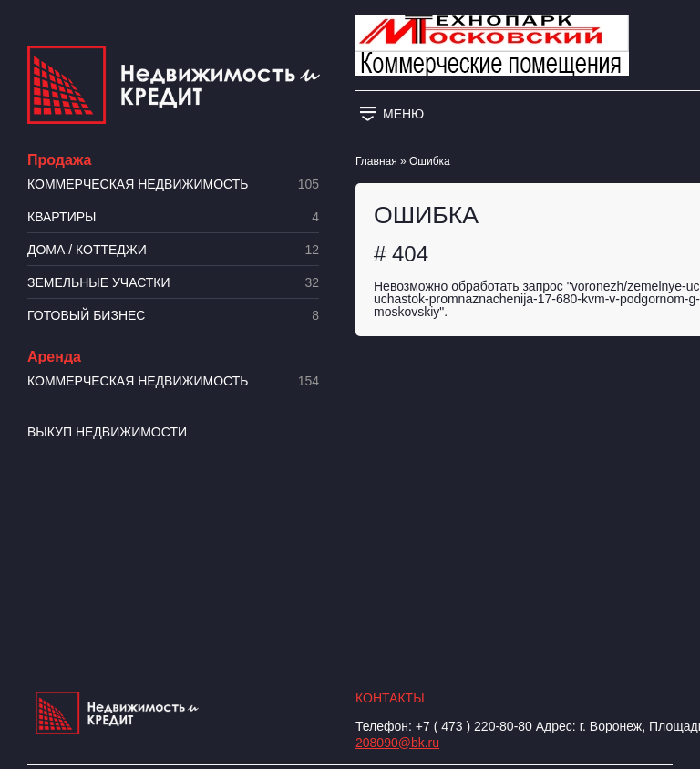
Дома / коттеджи (173, 250)
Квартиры (173, 217)
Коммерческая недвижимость (173, 185)
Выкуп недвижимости (107, 432)
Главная (376, 161)
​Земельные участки (173, 283)
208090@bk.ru (397, 743)
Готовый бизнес (173, 316)
